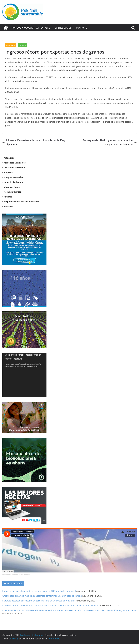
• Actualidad (8, 158)
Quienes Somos (63, 28)
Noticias (22, 45)
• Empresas (8, 172)
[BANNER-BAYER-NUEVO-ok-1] (24, 404)
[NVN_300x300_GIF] (24, 440)
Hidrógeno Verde (25, 575)
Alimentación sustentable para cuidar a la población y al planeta (34, 142)
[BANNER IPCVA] (24, 489)
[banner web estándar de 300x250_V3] (24, 313)
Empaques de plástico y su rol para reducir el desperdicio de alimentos (110, 142)
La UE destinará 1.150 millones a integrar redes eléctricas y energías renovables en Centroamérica (51, 606)
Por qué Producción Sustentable (31, 28)
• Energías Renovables (13, 177)
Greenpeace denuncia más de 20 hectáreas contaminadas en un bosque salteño (42, 596)
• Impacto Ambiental (13, 182)
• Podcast (7, 197)
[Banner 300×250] (24, 272)
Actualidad (11, 45)
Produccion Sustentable (10, 575)
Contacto (82, 28)
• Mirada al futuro (11, 187)
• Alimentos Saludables (14, 163)
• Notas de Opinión (12, 192)
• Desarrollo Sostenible (14, 168)
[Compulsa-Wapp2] (24, 215)
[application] (24, 375)
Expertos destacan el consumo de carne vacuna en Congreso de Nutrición (39, 601)
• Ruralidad (8, 206)
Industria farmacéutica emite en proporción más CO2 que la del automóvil (39, 591)
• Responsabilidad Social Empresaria (21, 202)
